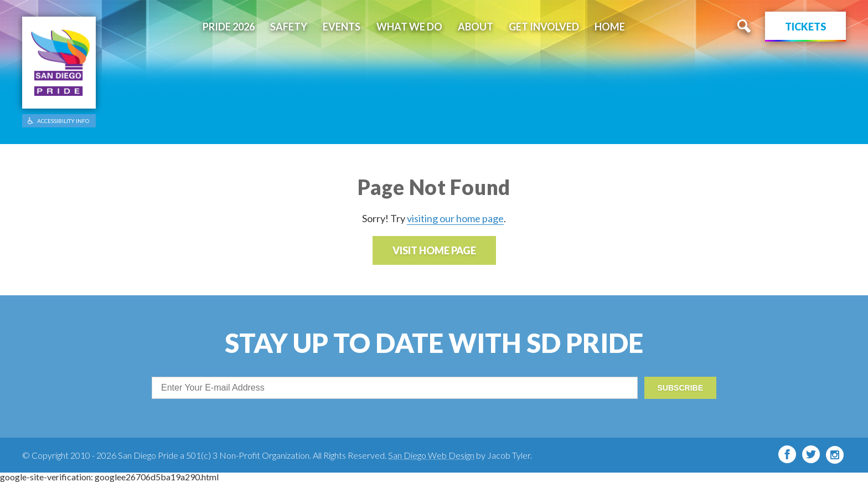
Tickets (805, 27)
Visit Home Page (434, 250)
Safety (289, 27)
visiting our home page (455, 218)
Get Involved (544, 27)
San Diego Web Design (431, 455)
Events (342, 27)
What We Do (409, 27)
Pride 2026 (229, 27)
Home (610, 27)
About (476, 27)
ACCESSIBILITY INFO (63, 121)
